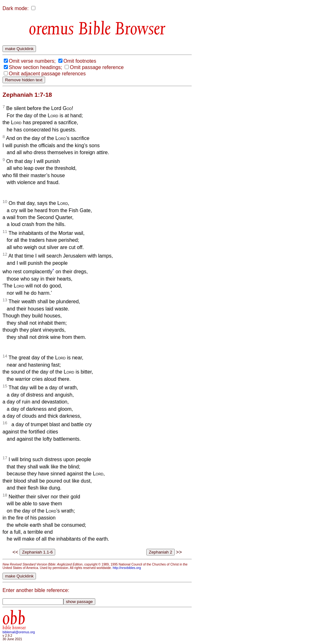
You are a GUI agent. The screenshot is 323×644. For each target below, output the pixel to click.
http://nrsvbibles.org (127, 568)
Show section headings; (35, 67)
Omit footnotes (80, 61)
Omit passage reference (97, 67)
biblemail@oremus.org (19, 632)
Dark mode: (16, 8)
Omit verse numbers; (32, 61)
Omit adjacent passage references (47, 74)
